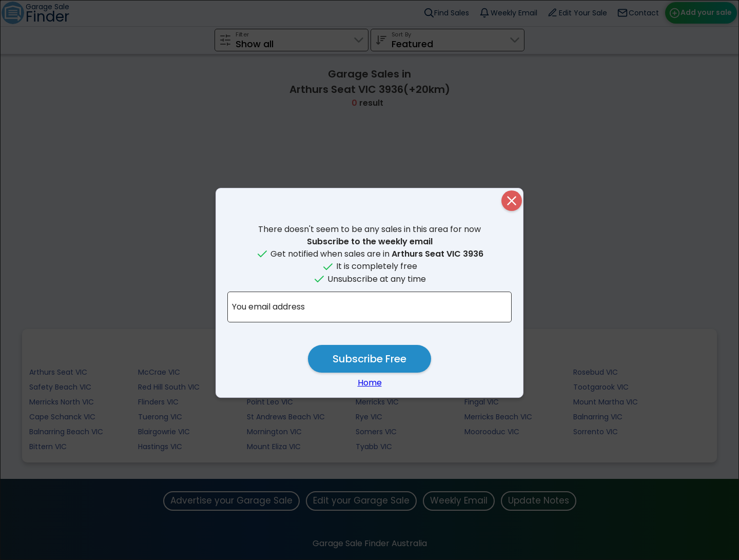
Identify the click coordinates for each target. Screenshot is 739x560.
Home (370, 383)
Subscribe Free (369, 359)
